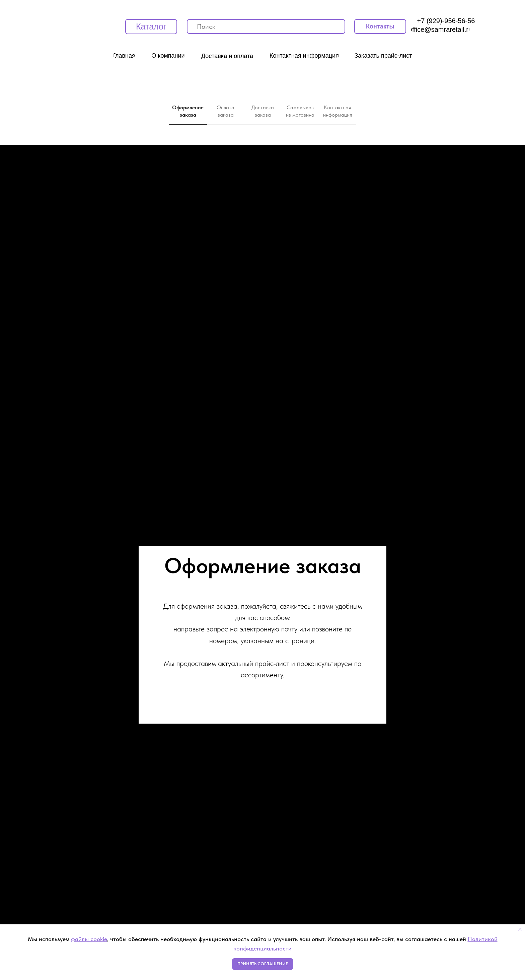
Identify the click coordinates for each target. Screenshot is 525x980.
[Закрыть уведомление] (520, 929)
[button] (383, 56)
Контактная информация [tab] (338, 111)
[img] (192, 26)
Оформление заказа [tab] (188, 111)
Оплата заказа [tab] (226, 111)
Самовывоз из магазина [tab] (300, 111)
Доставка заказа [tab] (263, 111)
